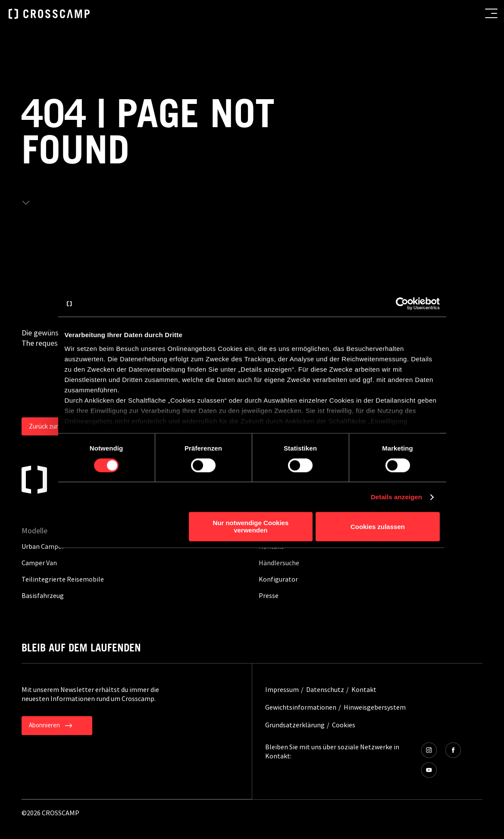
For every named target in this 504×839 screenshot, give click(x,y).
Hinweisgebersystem (375, 707)
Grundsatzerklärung (295, 725)
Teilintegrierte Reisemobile (63, 579)
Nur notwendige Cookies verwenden (250, 527)
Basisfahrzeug (43, 595)
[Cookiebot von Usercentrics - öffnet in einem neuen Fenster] (402, 304)
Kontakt (364, 689)
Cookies (344, 725)
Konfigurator (278, 579)
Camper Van (39, 563)
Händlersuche (279, 563)
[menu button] (491, 13)
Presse (269, 595)
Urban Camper (43, 546)
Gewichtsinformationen (301, 707)
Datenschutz (325, 689)
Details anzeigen (396, 497)
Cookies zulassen (378, 527)
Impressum (282, 689)
